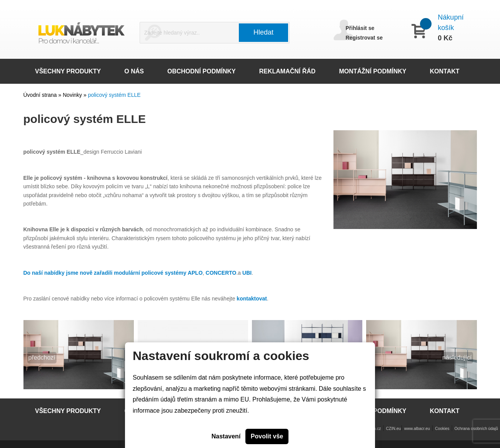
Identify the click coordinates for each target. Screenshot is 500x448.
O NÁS (134, 71)
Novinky (73, 95)
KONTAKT (445, 71)
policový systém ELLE (114, 95)
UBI (247, 273)
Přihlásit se (360, 28)
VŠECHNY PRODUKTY (68, 71)
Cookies (442, 429)
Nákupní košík (451, 22)
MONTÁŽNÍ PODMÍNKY (372, 71)
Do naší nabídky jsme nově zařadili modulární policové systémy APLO (113, 273)
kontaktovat (252, 299)
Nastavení (226, 436)
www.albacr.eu (417, 429)
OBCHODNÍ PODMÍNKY (202, 71)
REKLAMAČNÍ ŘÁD (287, 71)
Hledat (263, 32)
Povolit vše (267, 436)
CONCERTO (221, 273)
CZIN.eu (394, 429)
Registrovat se (364, 38)
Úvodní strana (40, 95)
